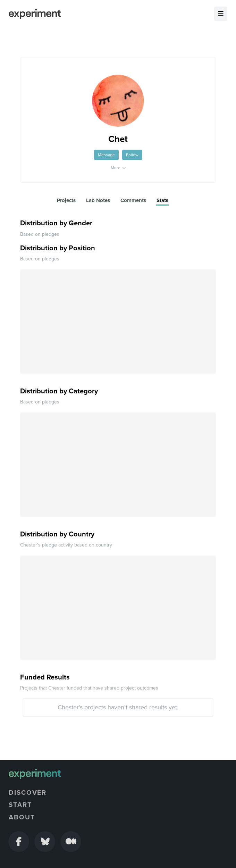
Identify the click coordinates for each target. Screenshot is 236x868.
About (22, 817)
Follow (132, 155)
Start (20, 805)
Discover (28, 793)
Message (106, 155)
